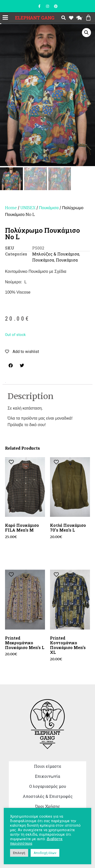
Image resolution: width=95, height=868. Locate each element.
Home (11, 208)
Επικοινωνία (47, 776)
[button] (5, 18)
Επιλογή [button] (19, 853)
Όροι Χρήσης (48, 806)
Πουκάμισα (49, 208)
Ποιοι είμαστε (48, 766)
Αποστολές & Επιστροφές (48, 796)
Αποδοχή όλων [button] (45, 853)
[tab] (6, 383)
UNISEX (28, 208)
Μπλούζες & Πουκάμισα (56, 254)
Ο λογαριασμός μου (48, 786)
